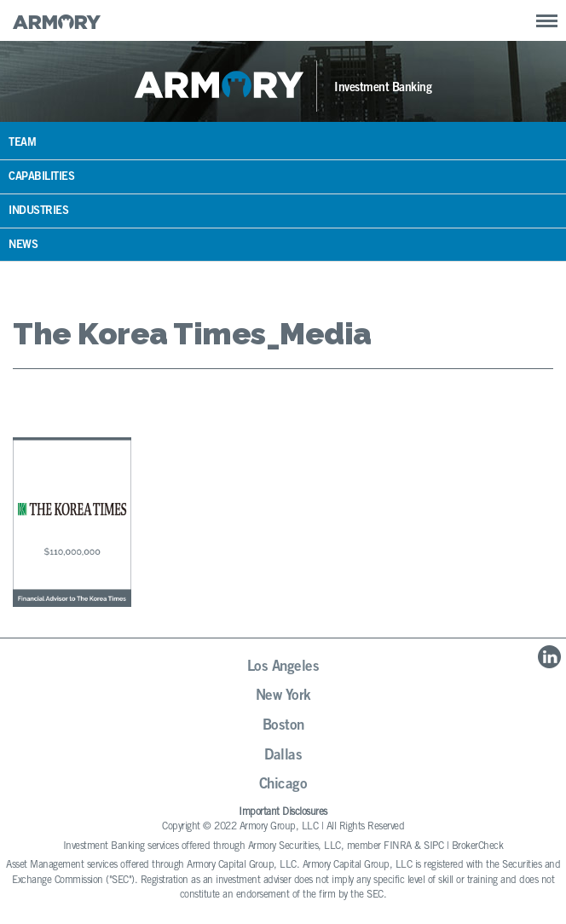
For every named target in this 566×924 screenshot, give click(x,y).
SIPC (433, 846)
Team (22, 144)
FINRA (398, 846)
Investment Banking (383, 89)
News (23, 246)
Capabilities (41, 178)
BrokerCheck (478, 846)
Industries (38, 212)
